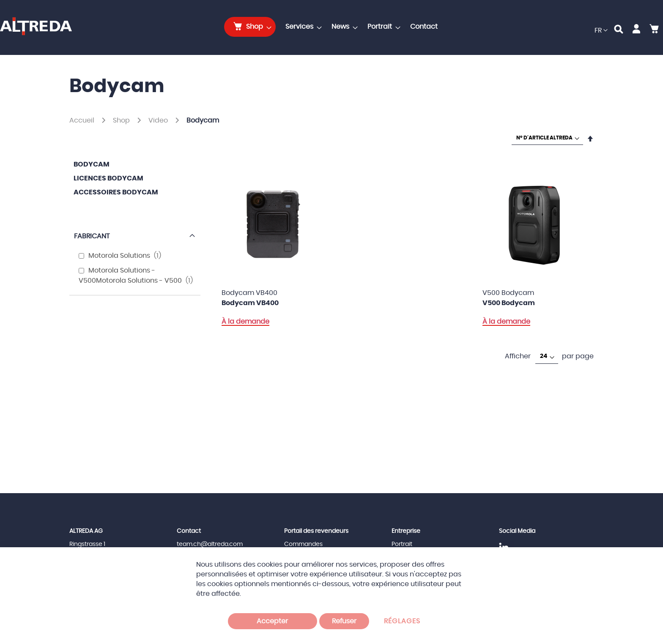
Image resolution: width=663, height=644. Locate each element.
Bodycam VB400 (250, 303)
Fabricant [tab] (92, 236)
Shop (122, 120)
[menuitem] (250, 27)
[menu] (333, 27)
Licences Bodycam (108, 178)
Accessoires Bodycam (116, 192)
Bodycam (92, 164)
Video (159, 120)
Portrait (402, 544)
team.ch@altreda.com (210, 544)
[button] (601, 31)
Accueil (83, 120)
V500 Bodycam (509, 303)
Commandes (303, 544)
